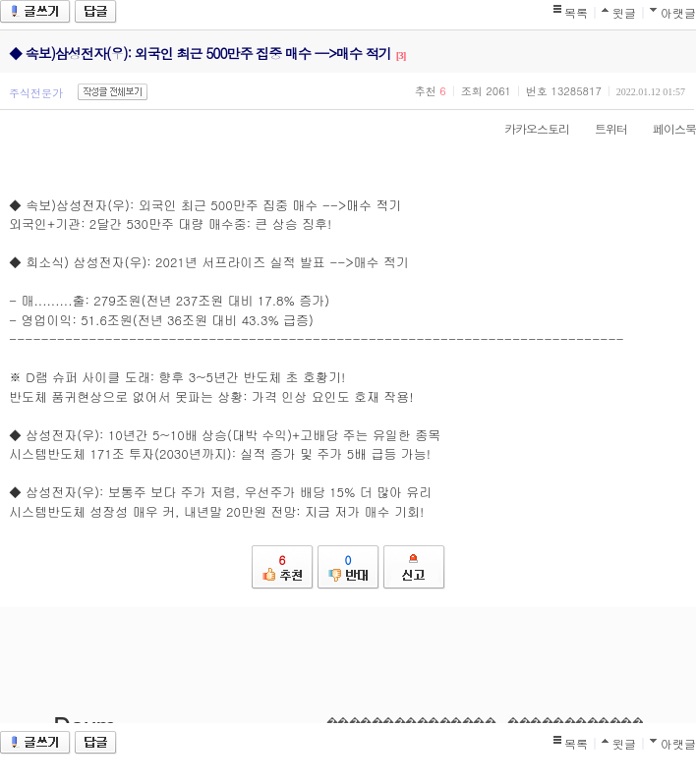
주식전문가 (36, 93)
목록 (576, 12)
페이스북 (665, 128)
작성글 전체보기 (113, 92)
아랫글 (678, 12)
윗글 (624, 12)
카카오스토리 (527, 128)
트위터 (601, 128)
